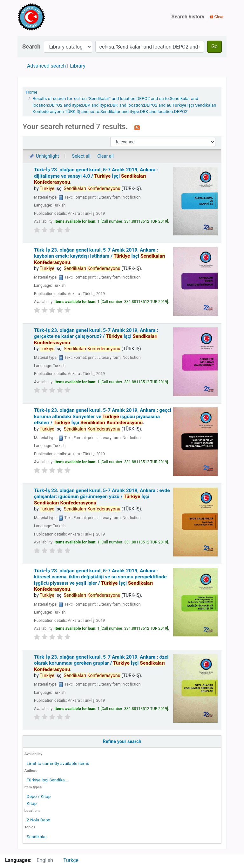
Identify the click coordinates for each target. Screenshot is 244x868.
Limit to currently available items (58, 763)
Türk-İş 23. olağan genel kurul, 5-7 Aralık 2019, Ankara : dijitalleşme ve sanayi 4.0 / (96, 176)
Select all (81, 156)
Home (32, 92)
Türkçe (71, 860)
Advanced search (46, 66)
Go (214, 46)
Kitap (32, 803)
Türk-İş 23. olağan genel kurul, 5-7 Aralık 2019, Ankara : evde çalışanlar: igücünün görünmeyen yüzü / (102, 497)
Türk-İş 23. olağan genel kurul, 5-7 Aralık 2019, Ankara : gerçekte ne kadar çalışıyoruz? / (96, 336)
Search (31, 46)
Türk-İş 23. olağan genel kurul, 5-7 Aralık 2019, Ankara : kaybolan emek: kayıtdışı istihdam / (100, 256)
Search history (188, 17)
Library (78, 66)
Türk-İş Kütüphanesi (50, 17)
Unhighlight (44, 156)
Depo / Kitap (39, 796)
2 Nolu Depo (39, 820)
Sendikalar (37, 837)
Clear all (105, 156)
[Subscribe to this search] (137, 127)
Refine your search (122, 742)
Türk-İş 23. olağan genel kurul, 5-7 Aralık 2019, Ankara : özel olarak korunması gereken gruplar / (101, 663)
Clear (217, 17)
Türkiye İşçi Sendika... (47, 780)
